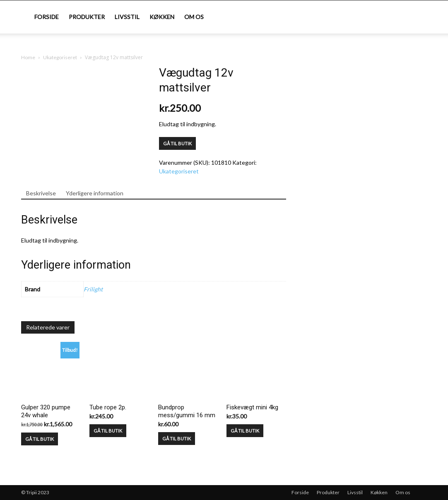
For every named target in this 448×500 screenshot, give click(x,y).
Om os (194, 17)
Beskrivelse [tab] (41, 193)
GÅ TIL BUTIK (177, 143)
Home (28, 57)
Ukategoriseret (60, 57)
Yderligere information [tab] (95, 193)
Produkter (87, 17)
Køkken (162, 17)
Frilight (93, 289)
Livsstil (127, 17)
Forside (47, 17)
